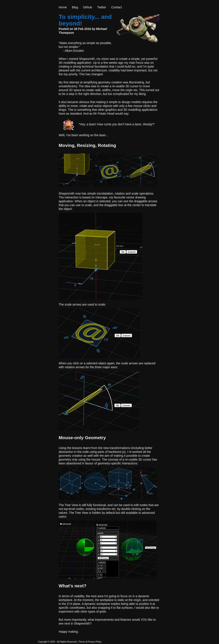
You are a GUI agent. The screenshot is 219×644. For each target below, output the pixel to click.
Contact (116, 7)
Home (63, 7)
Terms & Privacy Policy (90, 642)
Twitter (102, 7)
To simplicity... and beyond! (85, 20)
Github (87, 7)
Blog (75, 7)
